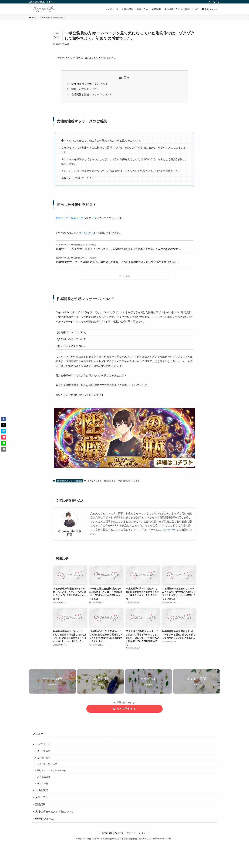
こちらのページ (168, 530)
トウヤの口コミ (94, 481)
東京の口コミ (110, 481)
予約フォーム (45, 823)
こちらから (87, 233)
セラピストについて (47, 765)
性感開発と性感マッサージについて (92, 94)
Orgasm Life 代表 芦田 (70, 533)
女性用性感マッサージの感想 (69, 481)
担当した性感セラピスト (85, 89)
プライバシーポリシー (137, 837)
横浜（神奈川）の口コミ (129, 481)
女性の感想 (42, 793)
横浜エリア (77, 218)
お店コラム (42, 800)
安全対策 (119, 837)
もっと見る (124, 276)
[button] (4, 419)
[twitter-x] (209, 2)
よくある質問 (44, 779)
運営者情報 (107, 837)
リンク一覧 (43, 786)
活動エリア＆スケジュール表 (52, 772)
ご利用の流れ (44, 758)
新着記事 (41, 808)
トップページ (43, 744)
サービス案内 (44, 752)
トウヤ (95, 218)
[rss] (214, 2)
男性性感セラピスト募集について (55, 815)
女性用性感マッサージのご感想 (89, 84)
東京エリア (62, 218)
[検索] (218, 2)
